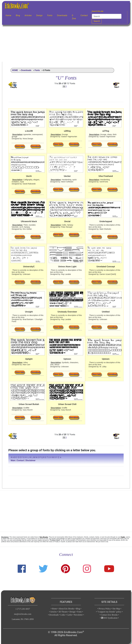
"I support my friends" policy (109, 612)
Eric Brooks (44, 537)
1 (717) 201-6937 (23, 609)
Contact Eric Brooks (109, 615)
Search (97, 21)
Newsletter (78, 615)
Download (36, 146)
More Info (20, 146)
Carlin (69, 615)
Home (8, 15)
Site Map (116, 609)
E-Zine (74, 17)
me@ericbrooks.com (23, 614)
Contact (84, 15)
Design (39, 15)
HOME (15, 70)
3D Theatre (63, 612)
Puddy (123, 537)
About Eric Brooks (66, 609)
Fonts (50, 15)
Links (63, 615)
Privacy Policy (105, 609)
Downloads (62, 15)
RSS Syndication (109, 618)
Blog (18, 15)
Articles (28, 15)
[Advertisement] (66, 44)
